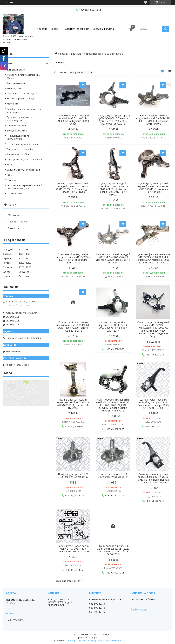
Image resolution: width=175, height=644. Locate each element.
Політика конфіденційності (110, 641)
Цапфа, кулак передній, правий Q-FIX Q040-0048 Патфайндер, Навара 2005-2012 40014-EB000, (153, 404)
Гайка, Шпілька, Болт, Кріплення (24, 159)
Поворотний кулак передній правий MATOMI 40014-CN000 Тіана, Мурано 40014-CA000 (73, 120)
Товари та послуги (71, 54)
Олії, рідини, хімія (16, 70)
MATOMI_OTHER (15, 88)
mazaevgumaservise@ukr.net (21, 313)
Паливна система (16, 125)
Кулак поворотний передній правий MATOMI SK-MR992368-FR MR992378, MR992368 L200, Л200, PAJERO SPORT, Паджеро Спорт (153, 329)
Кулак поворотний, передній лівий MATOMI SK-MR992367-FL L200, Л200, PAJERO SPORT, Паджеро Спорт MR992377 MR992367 (113, 405)
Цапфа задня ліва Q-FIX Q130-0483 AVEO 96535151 (113, 475)
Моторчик (12, 104)
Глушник (11, 180)
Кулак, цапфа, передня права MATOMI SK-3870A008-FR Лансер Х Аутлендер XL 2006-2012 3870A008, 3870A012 (153, 258)
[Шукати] (166, 29)
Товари (55, 29)
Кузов (10, 165)
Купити (82, 85)
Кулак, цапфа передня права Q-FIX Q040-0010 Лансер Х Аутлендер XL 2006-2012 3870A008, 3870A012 (113, 120)
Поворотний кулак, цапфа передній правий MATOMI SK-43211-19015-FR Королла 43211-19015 (73, 258)
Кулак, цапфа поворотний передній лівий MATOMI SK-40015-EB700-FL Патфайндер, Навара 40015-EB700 (73, 188)
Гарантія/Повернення (76, 29)
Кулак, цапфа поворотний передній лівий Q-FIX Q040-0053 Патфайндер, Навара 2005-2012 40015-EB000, (153, 478)
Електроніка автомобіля (20, 149)
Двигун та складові (17, 131)
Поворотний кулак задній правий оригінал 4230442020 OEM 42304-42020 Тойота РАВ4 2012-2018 (73, 326)
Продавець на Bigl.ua (87, 638)
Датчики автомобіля (18, 154)
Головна (42, 29)
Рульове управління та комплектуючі (19, 119)
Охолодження (14, 193)
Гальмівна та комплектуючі (22, 93)
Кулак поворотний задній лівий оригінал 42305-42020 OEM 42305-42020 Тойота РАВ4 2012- (113, 550)
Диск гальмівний (16, 83)
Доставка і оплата (103, 29)
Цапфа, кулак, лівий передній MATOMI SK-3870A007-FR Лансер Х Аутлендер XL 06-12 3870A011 (113, 258)
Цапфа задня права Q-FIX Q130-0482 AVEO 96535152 (73, 475)
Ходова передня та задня (99, 54)
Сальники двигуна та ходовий (23, 170)
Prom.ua (105, 635)
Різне (10, 175)
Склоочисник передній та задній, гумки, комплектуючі (25, 187)
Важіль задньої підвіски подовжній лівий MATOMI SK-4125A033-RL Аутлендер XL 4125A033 (73, 404)
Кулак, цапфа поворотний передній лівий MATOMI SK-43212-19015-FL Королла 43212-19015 (153, 188)
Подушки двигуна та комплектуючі (18, 137)
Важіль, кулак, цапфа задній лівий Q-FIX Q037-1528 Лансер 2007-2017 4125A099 (73, 549)
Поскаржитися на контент (81, 641)
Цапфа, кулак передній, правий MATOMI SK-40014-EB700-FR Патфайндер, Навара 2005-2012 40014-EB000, (113, 189)
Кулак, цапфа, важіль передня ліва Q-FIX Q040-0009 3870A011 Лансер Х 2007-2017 (113, 326)
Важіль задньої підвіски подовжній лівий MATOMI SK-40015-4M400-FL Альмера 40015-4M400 (153, 120)
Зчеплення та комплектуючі (22, 144)
